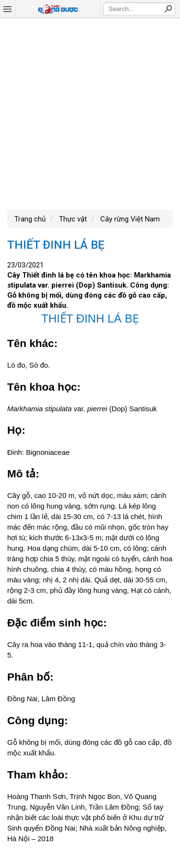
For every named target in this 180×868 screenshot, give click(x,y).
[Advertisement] (90, 113)
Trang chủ (30, 219)
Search (168, 9)
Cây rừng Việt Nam (129, 219)
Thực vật (72, 219)
